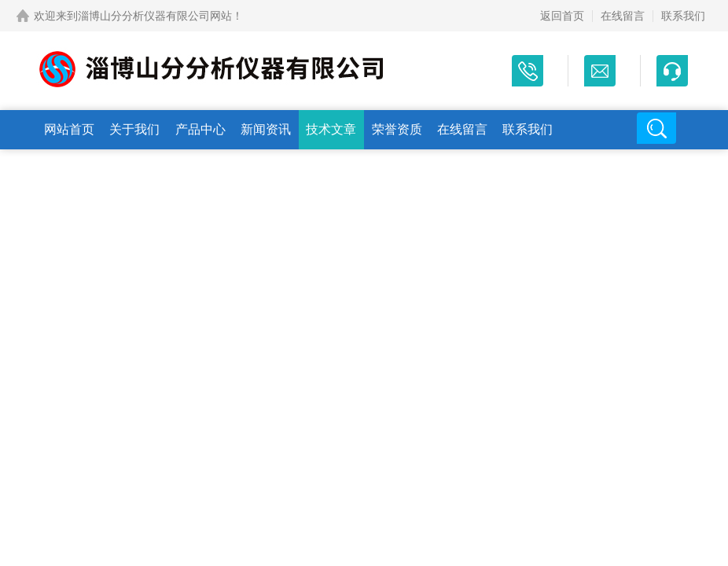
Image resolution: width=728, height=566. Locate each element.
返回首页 (562, 16)
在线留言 (623, 16)
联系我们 (683, 16)
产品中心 (200, 129)
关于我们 (134, 129)
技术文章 (331, 129)
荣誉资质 (397, 129)
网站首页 (69, 129)
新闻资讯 (266, 129)
